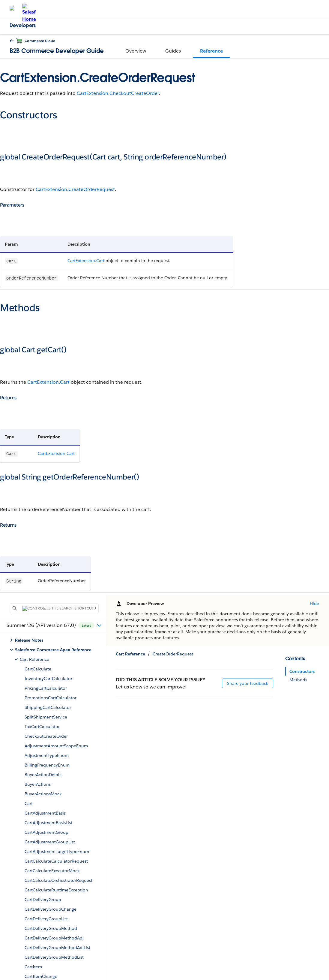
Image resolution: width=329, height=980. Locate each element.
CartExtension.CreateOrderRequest (75, 189)
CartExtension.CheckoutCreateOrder (118, 93)
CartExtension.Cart (86, 261)
